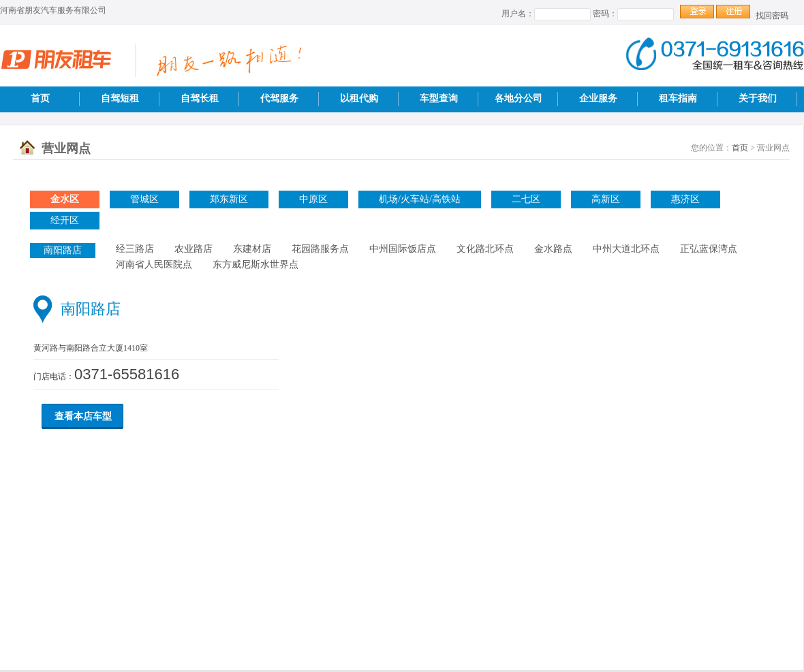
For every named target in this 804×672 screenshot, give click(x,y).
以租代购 (359, 98)
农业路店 (194, 249)
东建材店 (252, 249)
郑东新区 (229, 199)
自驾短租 (120, 98)
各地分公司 (519, 98)
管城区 (144, 199)
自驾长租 (200, 98)
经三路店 (135, 249)
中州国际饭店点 (403, 249)
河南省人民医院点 (154, 265)
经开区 (65, 220)
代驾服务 (279, 98)
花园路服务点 (320, 249)
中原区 (313, 199)
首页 (40, 98)
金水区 (65, 199)
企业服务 (598, 98)
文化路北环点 (485, 249)
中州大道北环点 (626, 249)
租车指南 (678, 98)
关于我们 (758, 98)
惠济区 (685, 199)
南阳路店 (63, 250)
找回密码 (772, 16)
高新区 (606, 199)
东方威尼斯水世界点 (256, 265)
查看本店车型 (83, 416)
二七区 (526, 199)
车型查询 (439, 98)
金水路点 (553, 249)
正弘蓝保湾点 (709, 249)
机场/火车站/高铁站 (420, 199)
